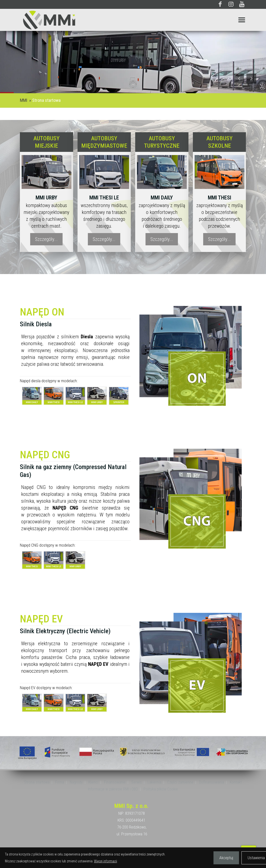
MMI (24, 100)
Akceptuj (226, 858)
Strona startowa (46, 100)
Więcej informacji (106, 861)
